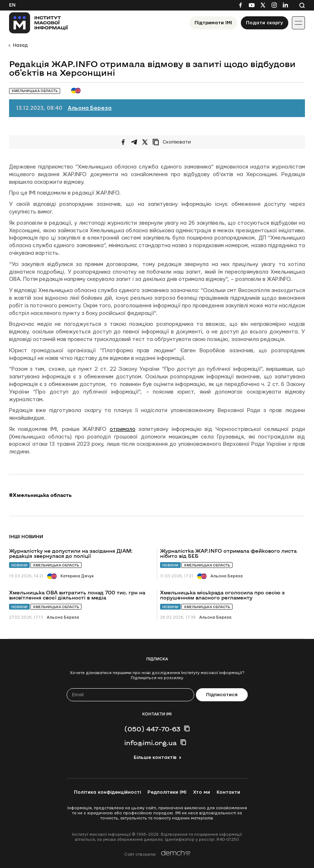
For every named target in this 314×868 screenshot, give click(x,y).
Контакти (228, 792)
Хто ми (202, 792)
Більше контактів (155, 757)
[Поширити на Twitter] (145, 142)
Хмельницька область (56, 565)
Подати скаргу (265, 23)
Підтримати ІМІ (213, 23)
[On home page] (39, 23)
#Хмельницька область (40, 495)
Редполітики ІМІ (167, 792)
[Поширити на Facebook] (123, 142)
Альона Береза (90, 108)
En (12, 5)
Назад (20, 45)
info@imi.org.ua (150, 743)
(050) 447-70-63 (152, 729)
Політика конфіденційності (107, 792)
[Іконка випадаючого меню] (298, 23)
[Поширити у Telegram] (134, 142)
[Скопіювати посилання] (173, 142)
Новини (19, 565)
